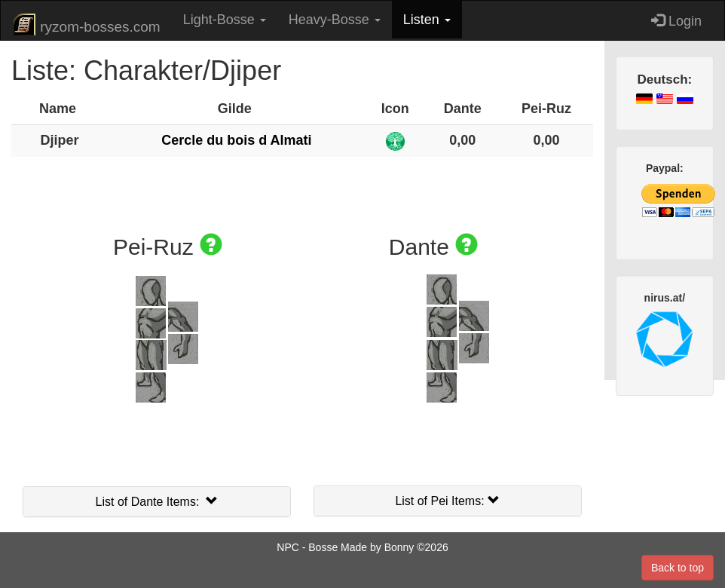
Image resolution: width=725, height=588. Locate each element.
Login (676, 21)
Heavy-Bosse (335, 20)
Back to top (678, 568)
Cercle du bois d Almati (236, 140)
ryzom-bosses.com (86, 25)
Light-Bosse (225, 20)
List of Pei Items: (447, 501)
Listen (427, 20)
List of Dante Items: (157, 502)
